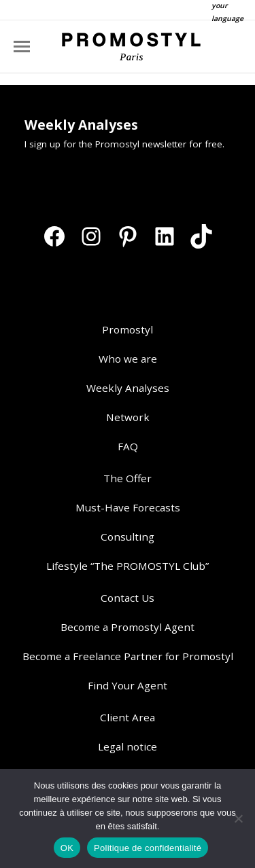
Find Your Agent (128, 685)
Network (128, 417)
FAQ (128, 446)
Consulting (128, 537)
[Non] (238, 818)
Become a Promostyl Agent (128, 627)
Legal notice (128, 746)
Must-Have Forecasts (128, 507)
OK (67, 848)
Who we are (128, 359)
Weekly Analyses (128, 388)
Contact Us (128, 598)
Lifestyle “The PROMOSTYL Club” (128, 566)
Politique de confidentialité (148, 848)
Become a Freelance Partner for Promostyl (128, 656)
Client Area (128, 717)
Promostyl (128, 329)
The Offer (128, 478)
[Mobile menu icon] (22, 47)
